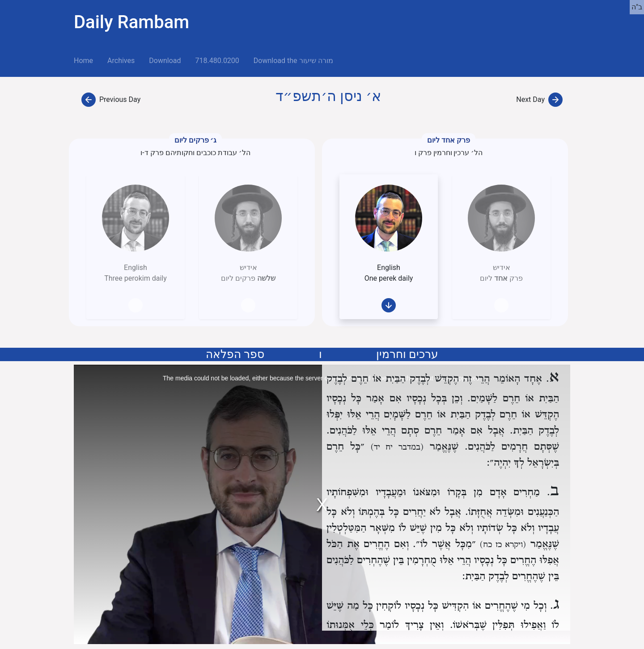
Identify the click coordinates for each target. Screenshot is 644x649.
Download (165, 61)
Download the (293, 61)
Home (87, 60)
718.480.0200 (217, 61)
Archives (121, 61)
